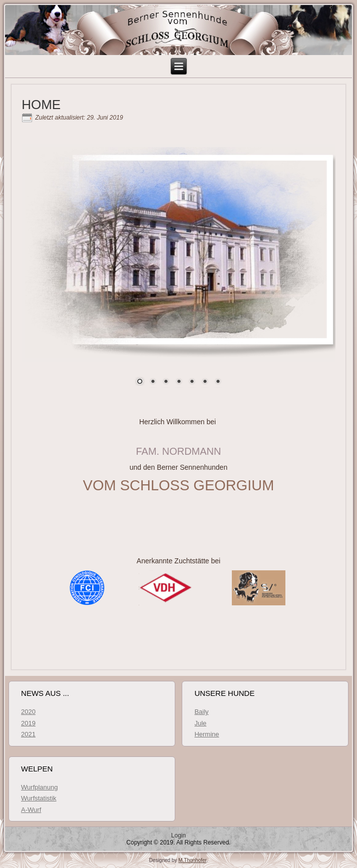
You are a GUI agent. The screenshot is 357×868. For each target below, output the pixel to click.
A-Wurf (31, 810)
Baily (201, 712)
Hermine (207, 734)
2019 (28, 723)
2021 (28, 734)
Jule (200, 723)
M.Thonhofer (192, 860)
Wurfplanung (39, 787)
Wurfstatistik (39, 798)
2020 (28, 712)
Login (178, 835)
